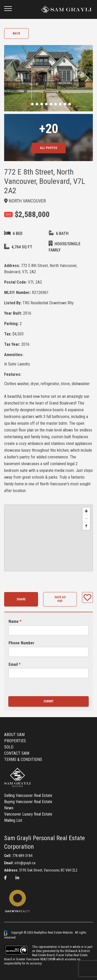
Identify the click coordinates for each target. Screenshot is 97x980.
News (9, 808)
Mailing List (13, 820)
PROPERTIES (15, 741)
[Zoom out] (86, 519)
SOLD (9, 747)
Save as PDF (60, 599)
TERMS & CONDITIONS (23, 759)
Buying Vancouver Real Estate (28, 802)
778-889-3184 (22, 856)
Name (15, 621)
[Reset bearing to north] (86, 526)
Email (15, 664)
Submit (48, 701)
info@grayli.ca (25, 863)
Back (16, 33)
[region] (48, 538)
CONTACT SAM (17, 753)
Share (21, 599)
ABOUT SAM (14, 735)
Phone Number (21, 643)
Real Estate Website (61, 933)
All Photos (49, 148)
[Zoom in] (86, 511)
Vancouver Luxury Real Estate (28, 814)
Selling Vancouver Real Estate (28, 795)
